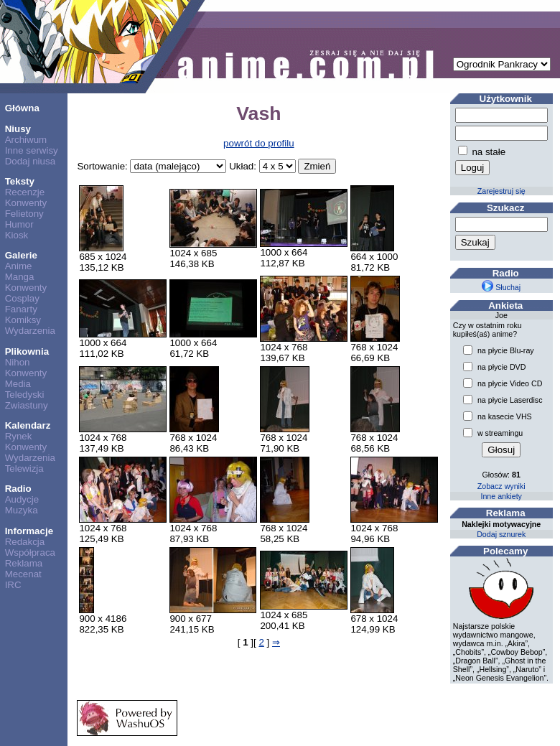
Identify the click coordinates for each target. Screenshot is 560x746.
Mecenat (23, 574)
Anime (19, 266)
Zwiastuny (27, 405)
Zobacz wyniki (501, 486)
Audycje (22, 499)
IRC (13, 585)
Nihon (18, 362)
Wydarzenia (30, 331)
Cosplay (22, 298)
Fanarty (21, 309)
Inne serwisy (32, 150)
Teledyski (25, 395)
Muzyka (22, 510)
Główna (22, 108)
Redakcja (25, 542)
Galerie (21, 255)
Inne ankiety (501, 496)
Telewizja (24, 468)
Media (18, 384)
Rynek (19, 436)
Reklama (24, 563)
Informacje (29, 531)
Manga (20, 277)
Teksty (20, 181)
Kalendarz (28, 425)
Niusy (18, 129)
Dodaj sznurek (501, 534)
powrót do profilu (259, 143)
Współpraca (30, 552)
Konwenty (26, 203)
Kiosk (17, 235)
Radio (18, 489)
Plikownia (27, 351)
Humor (19, 224)
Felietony (24, 214)
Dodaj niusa (30, 161)
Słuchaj (501, 287)
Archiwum (26, 140)
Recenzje (25, 192)
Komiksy (23, 320)
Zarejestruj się (501, 191)
